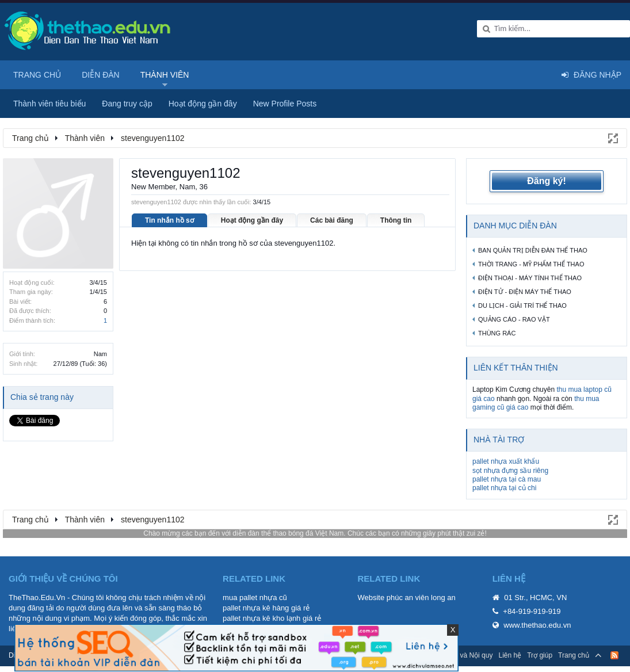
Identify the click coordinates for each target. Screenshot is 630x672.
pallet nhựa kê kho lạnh (261, 618)
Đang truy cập (127, 104)
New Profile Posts (285, 104)
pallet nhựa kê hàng (256, 608)
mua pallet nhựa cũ (255, 597)
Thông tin (396, 220)
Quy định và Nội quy (462, 655)
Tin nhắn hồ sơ (169, 220)
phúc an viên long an (421, 597)
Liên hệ (510, 655)
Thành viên (165, 75)
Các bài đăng (332, 220)
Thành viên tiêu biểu (49, 104)
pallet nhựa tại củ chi (504, 488)
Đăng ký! (547, 181)
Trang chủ (37, 75)
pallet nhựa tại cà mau (507, 479)
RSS (614, 655)
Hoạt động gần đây (252, 220)
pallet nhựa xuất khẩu (506, 461)
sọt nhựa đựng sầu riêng (510, 471)
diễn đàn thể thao (259, 533)
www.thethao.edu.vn (537, 625)
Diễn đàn (101, 75)
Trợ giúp (540, 655)
